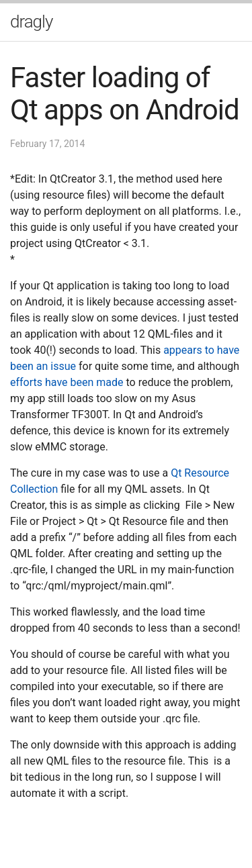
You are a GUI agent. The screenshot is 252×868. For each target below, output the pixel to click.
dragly (31, 21)
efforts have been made (67, 382)
